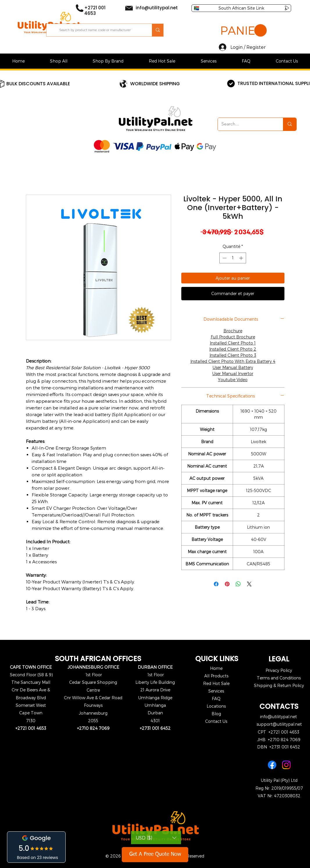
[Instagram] (286, 765)
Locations (216, 706)
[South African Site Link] (241, 8)
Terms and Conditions (279, 678)
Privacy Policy (279, 670)
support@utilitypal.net (279, 724)
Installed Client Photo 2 (233, 349)
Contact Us (216, 721)
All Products (216, 676)
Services (216, 691)
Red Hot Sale (216, 683)
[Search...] (246, 124)
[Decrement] (224, 258)
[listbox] (156, 838)
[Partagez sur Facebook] (216, 584)
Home (216, 668)
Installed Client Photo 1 (233, 343)
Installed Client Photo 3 (233, 355)
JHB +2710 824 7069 (279, 740)
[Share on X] (249, 584)
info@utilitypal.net (278, 717)
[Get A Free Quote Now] (155, 855)
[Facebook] (272, 765)
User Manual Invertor (233, 373)
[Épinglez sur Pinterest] (227, 584)
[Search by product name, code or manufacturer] (100, 30)
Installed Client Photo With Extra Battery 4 (233, 361)
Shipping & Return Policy (279, 685)
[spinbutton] (233, 258)
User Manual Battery (233, 367)
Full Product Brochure (233, 337)
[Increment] (242, 258)
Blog (216, 714)
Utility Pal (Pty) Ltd (279, 780)
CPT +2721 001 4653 (278, 732)
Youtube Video (233, 380)
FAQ (216, 699)
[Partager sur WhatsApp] (238, 584)
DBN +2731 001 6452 (279, 747)
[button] (243, 31)
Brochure (233, 331)
